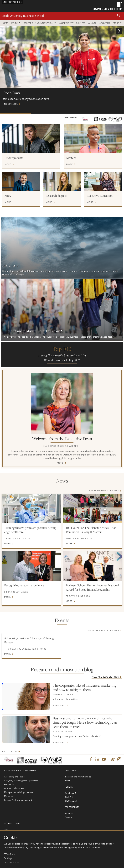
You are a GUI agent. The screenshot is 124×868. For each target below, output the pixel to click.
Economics (9, 785)
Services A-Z (71, 794)
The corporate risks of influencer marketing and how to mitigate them (84, 687)
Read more (59, 705)
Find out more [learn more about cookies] (11, 862)
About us (105, 23)
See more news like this (104, 490)
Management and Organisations (18, 793)
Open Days (15, 114)
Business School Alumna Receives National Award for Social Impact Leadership (92, 587)
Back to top (10, 751)
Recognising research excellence (24, 585)
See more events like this (103, 630)
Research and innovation (39, 23)
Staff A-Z (69, 797)
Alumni (92, 23)
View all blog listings (105, 677)
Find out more (62, 67)
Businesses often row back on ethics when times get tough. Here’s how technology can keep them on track (85, 722)
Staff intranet (71, 801)
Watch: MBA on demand (108, 114)
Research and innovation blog (78, 777)
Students (69, 818)
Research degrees (56, 196)
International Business (14, 789)
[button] (119, 16)
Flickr (68, 781)
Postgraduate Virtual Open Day (46, 114)
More (116, 23)
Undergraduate (14, 158)
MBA (8, 196)
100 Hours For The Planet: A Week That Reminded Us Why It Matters (91, 530)
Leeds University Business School (23, 16)
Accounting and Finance (15, 777)
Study (15, 23)
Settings (8, 858)
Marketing (9, 796)
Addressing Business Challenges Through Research (30, 640)
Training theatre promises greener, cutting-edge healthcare (31, 530)
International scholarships (77, 114)
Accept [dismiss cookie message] (9, 853)
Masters (71, 158)
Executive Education (100, 196)
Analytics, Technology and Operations (21, 781)
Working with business (72, 23)
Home (5, 23)
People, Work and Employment (18, 800)
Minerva (69, 814)
